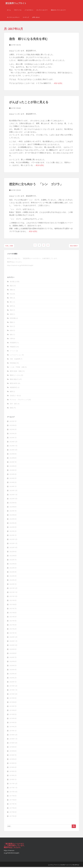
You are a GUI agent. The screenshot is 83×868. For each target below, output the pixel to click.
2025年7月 (13, 422)
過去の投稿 (74, 247)
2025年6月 (13, 426)
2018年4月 (13, 768)
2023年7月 (13, 512)
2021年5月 (13, 618)
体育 (11, 307)
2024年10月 (13, 451)
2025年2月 (13, 434)
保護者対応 (13, 388)
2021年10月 (13, 597)
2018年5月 (13, 764)
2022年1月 (13, 585)
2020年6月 (13, 662)
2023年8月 (13, 508)
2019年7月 (13, 707)
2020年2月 (13, 679)
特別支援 (13, 364)
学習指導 (13, 344)
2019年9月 (13, 699)
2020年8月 (13, 654)
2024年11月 (13, 447)
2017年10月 (13, 793)
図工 (11, 303)
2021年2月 (13, 630)
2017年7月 (13, 805)
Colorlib (62, 866)
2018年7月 (13, 756)
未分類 (12, 283)
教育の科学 (13, 384)
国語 (11, 287)
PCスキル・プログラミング (19, 401)
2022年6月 (13, 565)
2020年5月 (13, 666)
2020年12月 (13, 638)
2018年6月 (13, 760)
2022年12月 (13, 540)
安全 (11, 327)
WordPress (76, 866)
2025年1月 (13, 438)
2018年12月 (13, 736)
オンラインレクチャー (13, 18)
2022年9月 (13, 552)
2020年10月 (13, 646)
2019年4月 (13, 719)
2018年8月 (13, 752)
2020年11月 (13, 642)
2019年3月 (13, 723)
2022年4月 (13, 573)
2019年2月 (13, 727)
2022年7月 (13, 561)
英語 (11, 311)
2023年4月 (13, 524)
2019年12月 (13, 687)
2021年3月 (13, 626)
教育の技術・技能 (16, 372)
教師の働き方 (14, 380)
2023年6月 (13, 516)
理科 (11, 299)
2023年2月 (13, 532)
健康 (11, 392)
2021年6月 (13, 614)
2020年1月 (13, 683)
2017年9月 (13, 797)
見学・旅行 (13, 405)
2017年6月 (13, 809)
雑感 (11, 409)
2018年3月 (13, 772)
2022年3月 (13, 577)
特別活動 (13, 319)
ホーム (9, 11)
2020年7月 (13, 658)
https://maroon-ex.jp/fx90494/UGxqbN (20, 266)
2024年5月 (13, 471)
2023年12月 (13, 491)
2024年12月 (13, 443)
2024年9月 (13, 455)
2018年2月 (13, 776)
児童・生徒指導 (15, 360)
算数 (11, 291)
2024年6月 (13, 467)
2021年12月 (13, 589)
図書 (11, 323)
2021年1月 (13, 634)
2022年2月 (13, 581)
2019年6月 (13, 711)
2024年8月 (13, 459)
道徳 (11, 315)
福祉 (11, 335)
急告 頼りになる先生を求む (29, 40)
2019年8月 (13, 703)
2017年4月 (13, 817)
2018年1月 (13, 780)
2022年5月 (13, 569)
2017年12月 (13, 784)
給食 (11, 331)
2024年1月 (13, 487)
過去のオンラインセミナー (58, 11)
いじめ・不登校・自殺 (17, 368)
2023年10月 (13, 500)
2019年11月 (13, 691)
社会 (11, 295)
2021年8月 (13, 605)
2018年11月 (13, 740)
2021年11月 (13, 593)
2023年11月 (13, 495)
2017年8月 (13, 801)
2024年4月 (13, 475)
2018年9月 (13, 748)
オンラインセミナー (42, 11)
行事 (11, 340)
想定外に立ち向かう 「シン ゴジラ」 (36, 185)
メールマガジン (29, 11)
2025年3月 (13, 430)
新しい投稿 (9, 247)
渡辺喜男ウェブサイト (16, 4)
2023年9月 (13, 504)
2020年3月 (13, 675)
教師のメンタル (15, 376)
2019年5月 (13, 715)
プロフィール (18, 11)
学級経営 (13, 348)
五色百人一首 (14, 397)
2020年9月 (13, 650)
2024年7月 (13, 463)
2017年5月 (13, 813)
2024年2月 (13, 483)
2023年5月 (13, 520)
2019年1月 (13, 732)
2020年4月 (13, 670)
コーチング (26, 18)
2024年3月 (13, 479)
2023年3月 (13, 528)
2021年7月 (13, 609)
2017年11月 (13, 789)
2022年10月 (13, 548)
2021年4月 (13, 622)
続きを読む (58, 84)
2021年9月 (13, 601)
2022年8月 (13, 557)
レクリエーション (16, 356)
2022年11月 (13, 544)
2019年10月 (13, 695)
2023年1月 (13, 536)
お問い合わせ (36, 18)
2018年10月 (13, 744)
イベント (13, 352)
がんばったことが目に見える (29, 103)
